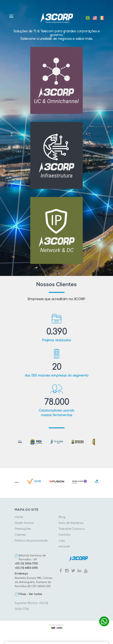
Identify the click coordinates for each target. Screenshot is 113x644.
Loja (62, 541)
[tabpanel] (57, 442)
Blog (62, 517)
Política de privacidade (31, 541)
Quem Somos (24, 523)
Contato (65, 535)
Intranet (64, 547)
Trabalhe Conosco (72, 529)
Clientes (20, 535)
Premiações (23, 529)
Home (19, 517)
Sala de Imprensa (71, 523)
